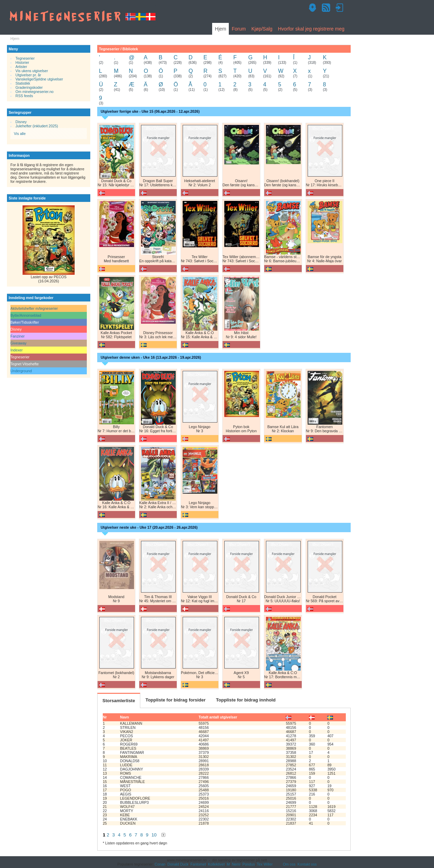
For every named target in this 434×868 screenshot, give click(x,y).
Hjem (221, 29)
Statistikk (23, 83)
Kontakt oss (307, 864)
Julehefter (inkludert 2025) (37, 126)
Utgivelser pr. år (28, 75)
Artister (21, 67)
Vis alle (20, 134)
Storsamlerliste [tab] (119, 701)
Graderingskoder (29, 87)
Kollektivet (216, 864)
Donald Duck (178, 864)
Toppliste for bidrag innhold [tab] (246, 700)
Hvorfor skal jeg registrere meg (311, 29)
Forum (239, 29)
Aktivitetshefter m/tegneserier (34, 308)
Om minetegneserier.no (35, 92)
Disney (21, 122)
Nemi (236, 864)
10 (154, 835)
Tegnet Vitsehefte (24, 364)
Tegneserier (25, 58)
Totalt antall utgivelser (218, 717)
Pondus (249, 864)
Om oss (289, 864)
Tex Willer (265, 864)
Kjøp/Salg (262, 29)
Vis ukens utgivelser (32, 71)
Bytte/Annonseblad (26, 315)
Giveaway (18, 343)
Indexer (16, 350)
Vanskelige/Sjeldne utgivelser (39, 79)
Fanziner (18, 336)
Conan (160, 864)
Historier (22, 62)
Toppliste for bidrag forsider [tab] (176, 700)
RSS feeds (24, 96)
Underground (21, 371)
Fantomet (198, 864)
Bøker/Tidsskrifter (25, 322)
